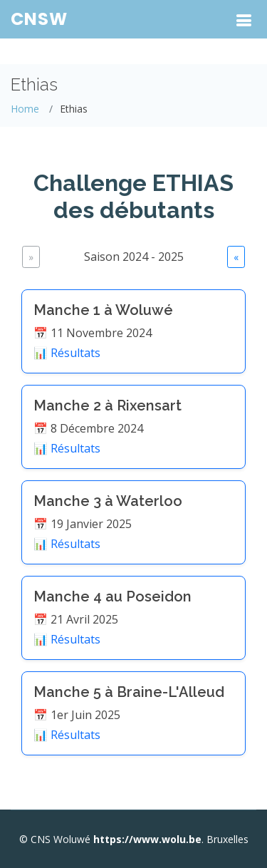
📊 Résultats (67, 353)
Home (25, 109)
